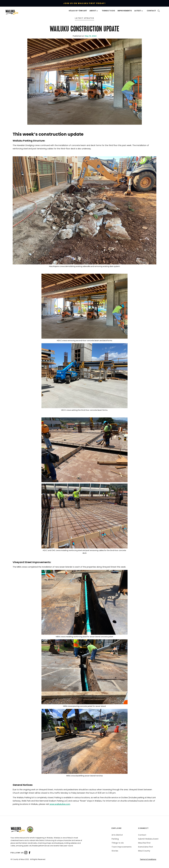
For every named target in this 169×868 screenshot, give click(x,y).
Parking (115, 839)
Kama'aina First (145, 847)
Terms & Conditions (148, 859)
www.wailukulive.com (60, 804)
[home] (16, 12)
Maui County (144, 851)
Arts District (117, 835)
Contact (142, 835)
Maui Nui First (144, 843)
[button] (94, 11)
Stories (115, 851)
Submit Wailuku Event (148, 839)
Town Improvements (122, 847)
